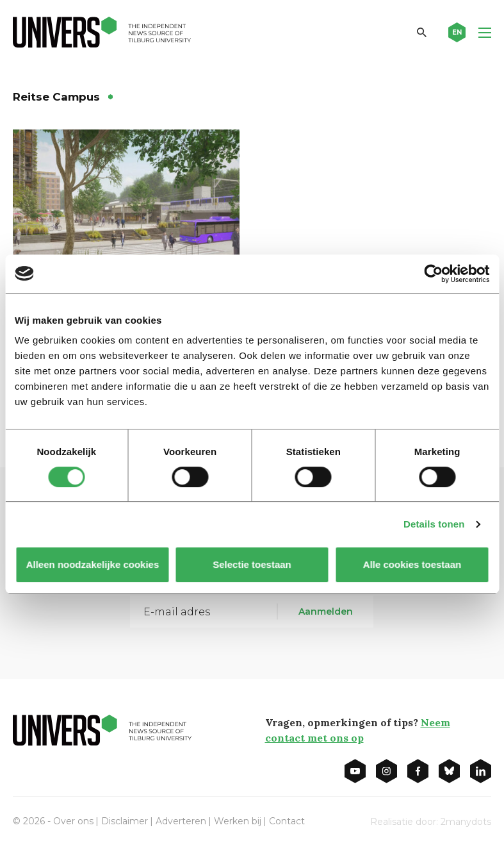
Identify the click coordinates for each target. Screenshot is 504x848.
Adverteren (181, 821)
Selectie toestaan (252, 564)
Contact (287, 821)
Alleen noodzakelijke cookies (92, 564)
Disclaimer (125, 821)
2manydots (466, 822)
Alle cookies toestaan (411, 564)
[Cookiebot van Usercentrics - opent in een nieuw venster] (433, 274)
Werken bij (238, 821)
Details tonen (434, 524)
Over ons (73, 821)
